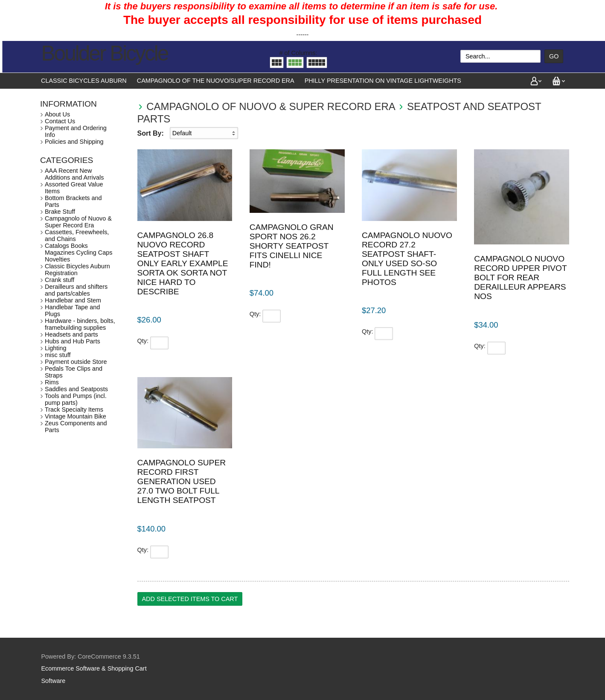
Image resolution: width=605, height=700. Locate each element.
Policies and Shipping (74, 142)
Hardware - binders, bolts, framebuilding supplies (80, 324)
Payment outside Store (76, 362)
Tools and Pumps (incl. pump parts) (76, 399)
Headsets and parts (71, 334)
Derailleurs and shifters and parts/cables (76, 290)
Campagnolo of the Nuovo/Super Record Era (216, 81)
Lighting (55, 348)
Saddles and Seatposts (76, 389)
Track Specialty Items (74, 410)
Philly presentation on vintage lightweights (383, 81)
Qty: (143, 341)
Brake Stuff (60, 212)
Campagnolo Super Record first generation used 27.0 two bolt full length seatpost (182, 481)
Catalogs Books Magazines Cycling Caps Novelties (79, 253)
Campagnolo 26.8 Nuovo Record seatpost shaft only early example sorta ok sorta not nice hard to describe (183, 263)
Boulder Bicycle (105, 53)
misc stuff (58, 355)
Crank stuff (60, 280)
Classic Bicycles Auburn (84, 81)
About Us (57, 114)
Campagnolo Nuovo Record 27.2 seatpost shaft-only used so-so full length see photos (407, 259)
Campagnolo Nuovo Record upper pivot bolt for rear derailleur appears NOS (520, 277)
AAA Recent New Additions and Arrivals (74, 174)
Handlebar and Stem (73, 300)
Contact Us (60, 121)
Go (554, 56)
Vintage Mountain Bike (76, 416)
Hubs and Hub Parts (73, 341)
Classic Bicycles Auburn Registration (77, 270)
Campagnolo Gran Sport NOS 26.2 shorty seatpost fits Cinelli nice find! (292, 246)
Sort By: (151, 133)
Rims (52, 382)
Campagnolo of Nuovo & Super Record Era (271, 106)
